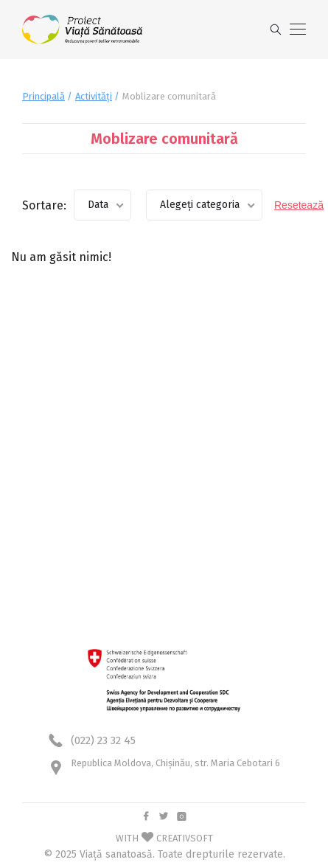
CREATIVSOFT (185, 838)
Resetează (299, 205)
